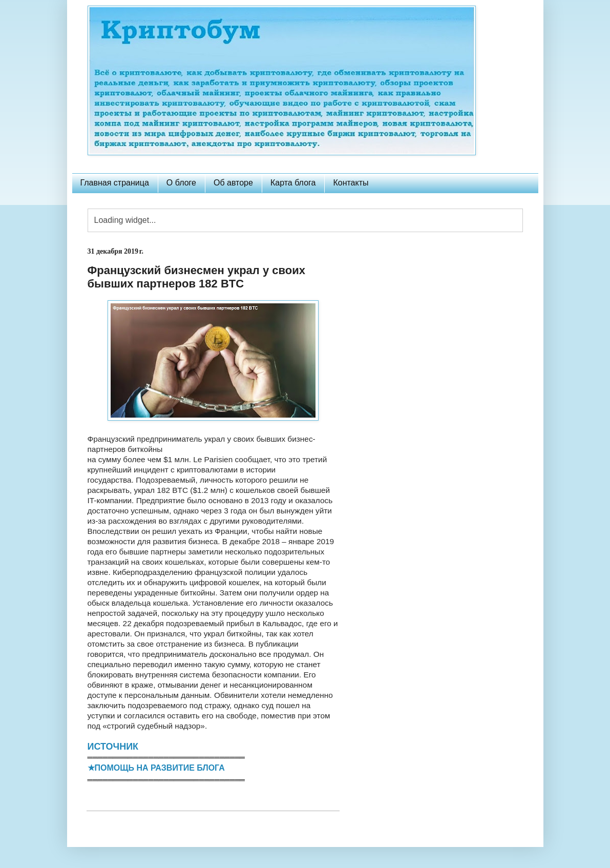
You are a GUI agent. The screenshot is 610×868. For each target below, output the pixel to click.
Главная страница (115, 183)
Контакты (351, 183)
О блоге (181, 183)
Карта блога (293, 183)
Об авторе (233, 183)
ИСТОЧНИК (113, 747)
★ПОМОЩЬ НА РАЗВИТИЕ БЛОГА (156, 768)
